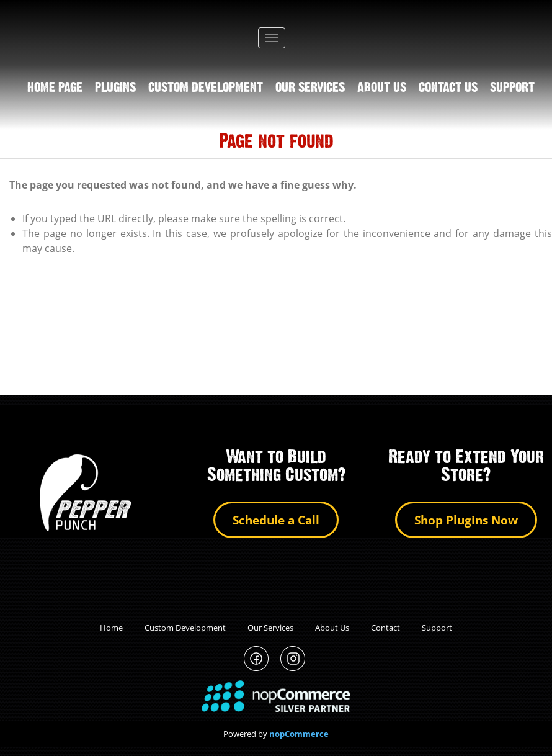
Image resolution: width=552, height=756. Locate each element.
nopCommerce (299, 734)
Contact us (448, 88)
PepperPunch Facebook (256, 659)
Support (437, 628)
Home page (55, 88)
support (512, 88)
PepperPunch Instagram (293, 659)
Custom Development (206, 88)
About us (382, 88)
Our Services (310, 88)
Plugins (115, 88)
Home (111, 628)
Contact (385, 628)
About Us (332, 628)
